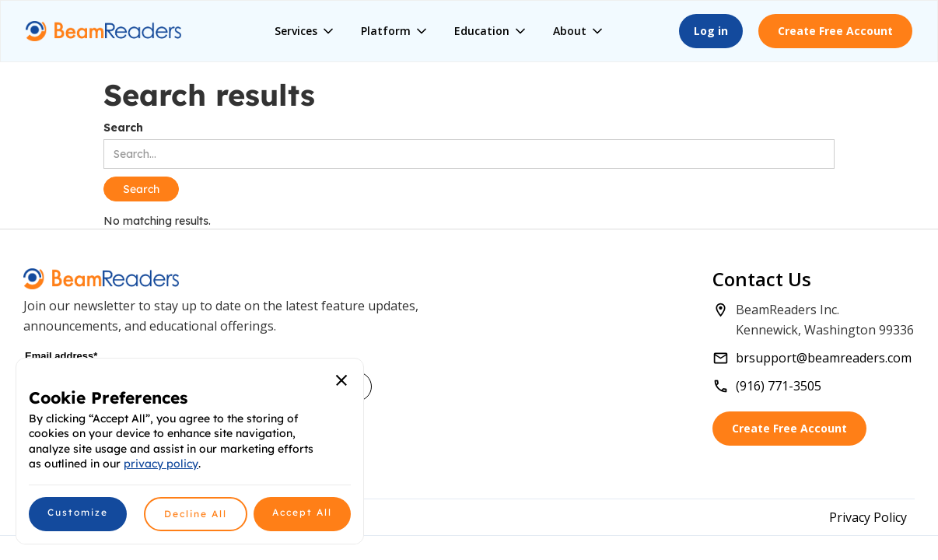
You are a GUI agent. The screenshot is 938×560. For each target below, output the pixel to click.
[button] (305, 31)
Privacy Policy (868, 517)
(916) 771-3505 (779, 386)
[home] (103, 31)
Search (123, 128)
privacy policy (161, 464)
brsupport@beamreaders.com (824, 358)
